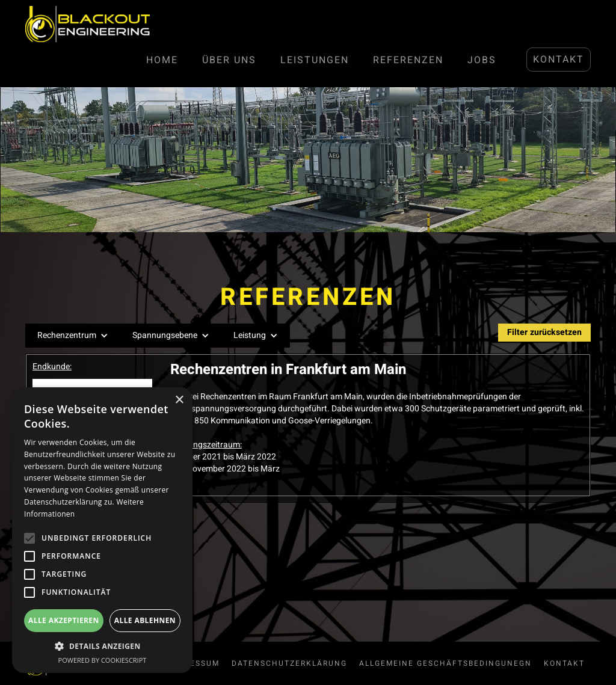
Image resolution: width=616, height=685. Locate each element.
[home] (88, 24)
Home (162, 60)
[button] (73, 336)
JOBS (482, 60)
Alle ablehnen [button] (145, 620)
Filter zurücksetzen (544, 332)
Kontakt (559, 60)
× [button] (179, 400)
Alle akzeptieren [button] (64, 620)
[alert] (102, 530)
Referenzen (408, 60)
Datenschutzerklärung (289, 663)
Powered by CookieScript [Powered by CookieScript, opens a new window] (103, 660)
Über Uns (229, 60)
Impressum (194, 663)
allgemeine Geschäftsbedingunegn (445, 663)
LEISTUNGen (315, 60)
